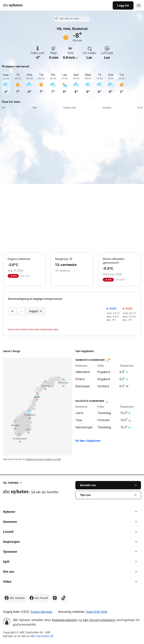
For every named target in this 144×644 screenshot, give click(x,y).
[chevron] (104, 512)
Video (7, 582)
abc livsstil (39, 598)
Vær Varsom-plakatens (99, 620)
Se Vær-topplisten (88, 441)
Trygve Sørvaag (41, 612)
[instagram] (55, 598)
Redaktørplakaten (65, 620)
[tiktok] (64, 598)
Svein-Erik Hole (97, 612)
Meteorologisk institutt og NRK (44, 459)
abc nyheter (15, 598)
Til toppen (13, 483)
